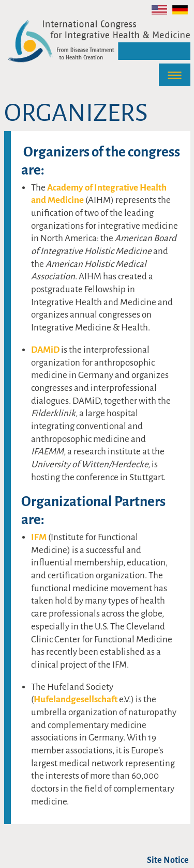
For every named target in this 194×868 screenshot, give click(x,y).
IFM (40, 537)
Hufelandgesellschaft (76, 699)
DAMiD (46, 350)
